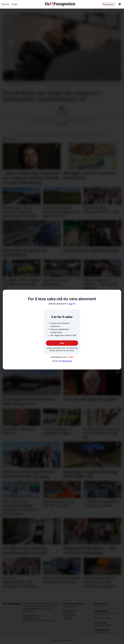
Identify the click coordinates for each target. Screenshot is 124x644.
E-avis (15, 4)
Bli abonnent (108, 4)
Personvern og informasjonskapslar (39, 620)
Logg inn (62, 304)
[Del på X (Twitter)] (62, 124)
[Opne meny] (120, 4)
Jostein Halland (70, 606)
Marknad (67, 618)
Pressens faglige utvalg (33, 616)
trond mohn (90, 134)
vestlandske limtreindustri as (67, 134)
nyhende (47, 134)
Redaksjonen (69, 613)
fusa (20, 134)
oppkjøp (102, 134)
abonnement (67, 361)
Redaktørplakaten (31, 618)
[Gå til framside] (60, 4)
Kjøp (62, 343)
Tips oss (5, 4)
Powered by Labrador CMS (62, 640)
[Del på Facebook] (58, 124)
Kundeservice (69, 616)
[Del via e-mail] (66, 124)
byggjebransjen (32, 134)
